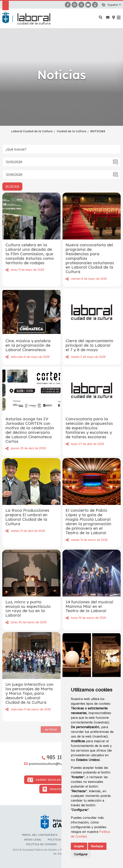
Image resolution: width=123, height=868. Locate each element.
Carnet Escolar (44, 780)
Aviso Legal (33, 839)
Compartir (7, 270)
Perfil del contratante (40, 835)
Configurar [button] (81, 854)
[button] (114, 5)
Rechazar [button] (97, 846)
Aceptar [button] (79, 846)
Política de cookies (41, 844)
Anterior (51, 730)
